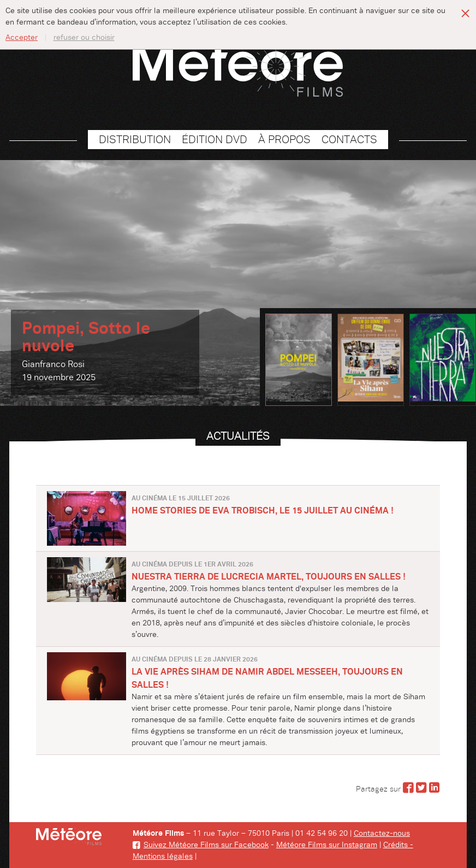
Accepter (22, 38)
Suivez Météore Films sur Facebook (201, 845)
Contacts (349, 140)
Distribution (135, 140)
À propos (284, 140)
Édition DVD (215, 140)
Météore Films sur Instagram (327, 845)
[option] (238, 283)
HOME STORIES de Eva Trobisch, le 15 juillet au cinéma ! (263, 511)
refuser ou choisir (84, 38)
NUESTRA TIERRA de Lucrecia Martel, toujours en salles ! (269, 577)
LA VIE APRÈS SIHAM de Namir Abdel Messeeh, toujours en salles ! (267, 678)
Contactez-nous (382, 834)
